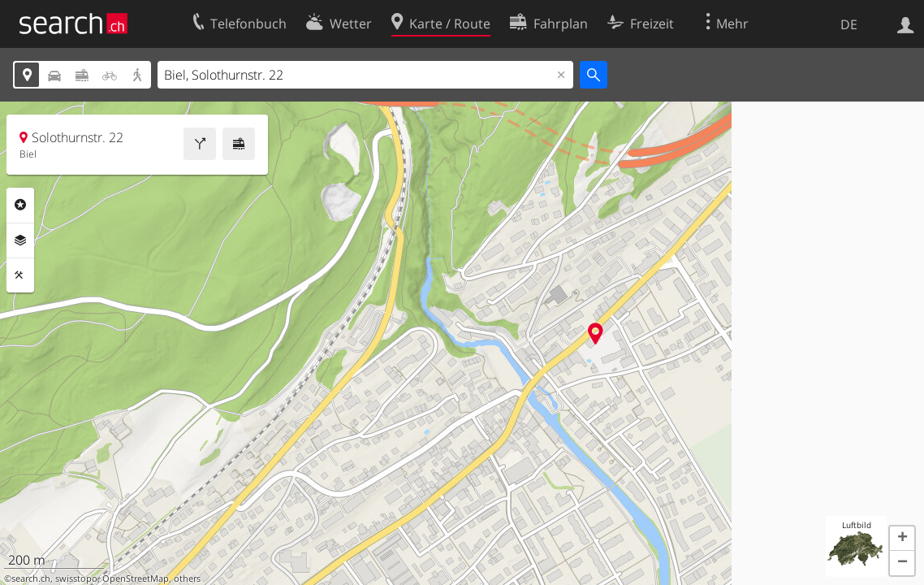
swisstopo (76, 578)
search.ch (31, 578)
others (187, 578)
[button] (902, 539)
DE (849, 24)
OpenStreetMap (136, 578)
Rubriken (20, 205)
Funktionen (20, 275)
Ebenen (20, 240)
